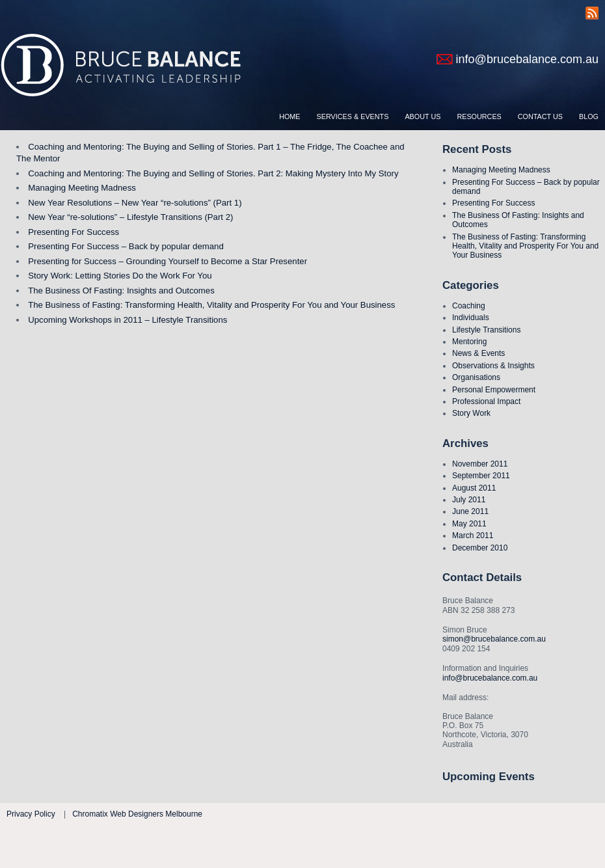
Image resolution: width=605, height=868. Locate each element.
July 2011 (469, 500)
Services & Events (353, 116)
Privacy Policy (31, 814)
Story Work (471, 413)
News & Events (478, 353)
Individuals (471, 318)
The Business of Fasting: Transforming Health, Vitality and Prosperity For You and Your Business (525, 246)
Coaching (469, 306)
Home (289, 116)
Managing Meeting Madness (501, 170)
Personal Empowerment (494, 390)
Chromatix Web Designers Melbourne (137, 814)
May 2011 (469, 524)
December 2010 (480, 548)
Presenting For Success (493, 203)
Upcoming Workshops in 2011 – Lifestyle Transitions (128, 320)
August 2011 (474, 488)
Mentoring (469, 342)
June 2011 (470, 511)
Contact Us (540, 116)
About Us (423, 116)
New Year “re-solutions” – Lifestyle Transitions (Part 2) (130, 217)
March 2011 (473, 536)
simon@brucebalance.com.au (494, 639)
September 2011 (481, 476)
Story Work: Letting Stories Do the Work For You (120, 276)
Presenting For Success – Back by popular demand (126, 246)
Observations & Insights (493, 366)
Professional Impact (486, 401)
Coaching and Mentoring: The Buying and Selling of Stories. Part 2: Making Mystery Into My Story (213, 173)
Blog (589, 116)
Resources (479, 116)
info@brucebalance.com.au (527, 59)
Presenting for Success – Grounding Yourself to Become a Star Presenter (168, 261)
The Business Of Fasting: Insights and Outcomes (121, 291)
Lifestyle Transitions (486, 330)
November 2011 (480, 464)
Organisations (476, 377)
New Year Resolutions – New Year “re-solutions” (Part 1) (135, 203)
